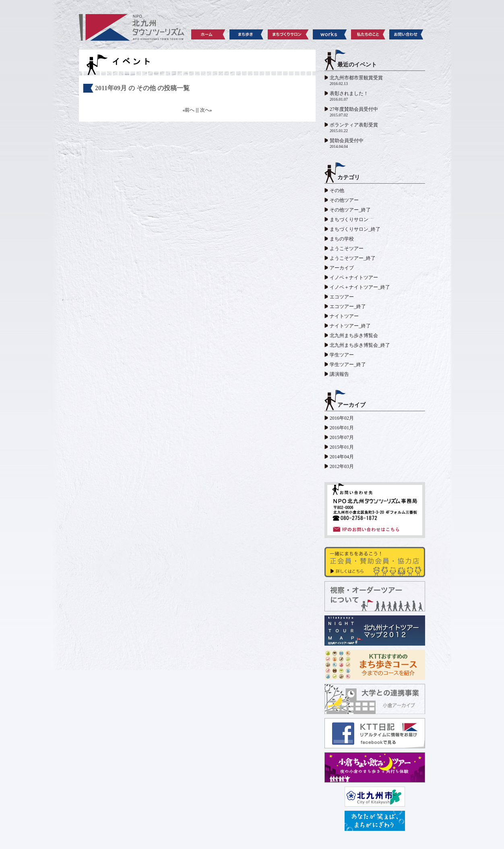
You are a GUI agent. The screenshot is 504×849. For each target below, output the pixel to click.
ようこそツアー (347, 248)
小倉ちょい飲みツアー (375, 767)
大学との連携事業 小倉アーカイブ (375, 699)
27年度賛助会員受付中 (354, 109)
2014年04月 (342, 457)
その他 (337, 191)
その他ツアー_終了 (350, 210)
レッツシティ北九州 (375, 821)
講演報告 (339, 374)
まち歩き (247, 34)
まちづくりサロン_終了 (355, 229)
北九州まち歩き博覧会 (354, 335)
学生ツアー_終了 (348, 364)
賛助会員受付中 (347, 141)
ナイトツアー (344, 316)
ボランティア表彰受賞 (354, 125)
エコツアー (342, 297)
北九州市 (375, 797)
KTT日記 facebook (375, 733)
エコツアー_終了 (348, 306)
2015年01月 (342, 447)
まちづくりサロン (288, 34)
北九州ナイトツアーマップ (375, 631)
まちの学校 (342, 239)
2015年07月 (342, 437)
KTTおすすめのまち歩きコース (375, 665)
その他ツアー (344, 200)
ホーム (208, 34)
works (330, 34)
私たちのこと (368, 34)
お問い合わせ (406, 34)
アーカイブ (342, 268)
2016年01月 (342, 428)
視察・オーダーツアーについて (375, 596)
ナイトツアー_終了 (350, 326)
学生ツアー (342, 355)
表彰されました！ (349, 93)
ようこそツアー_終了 (353, 258)
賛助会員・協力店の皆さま (375, 562)
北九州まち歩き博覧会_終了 (360, 345)
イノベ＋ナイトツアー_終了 (360, 287)
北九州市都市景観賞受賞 (356, 78)
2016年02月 (342, 418)
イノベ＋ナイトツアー (354, 277)
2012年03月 (342, 466)
